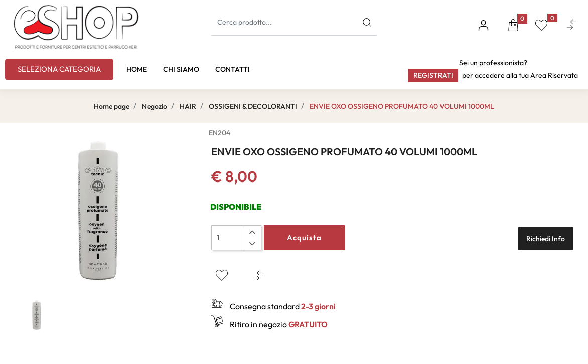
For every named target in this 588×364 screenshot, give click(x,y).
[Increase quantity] (252, 232)
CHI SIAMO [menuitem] (181, 69)
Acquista (304, 237)
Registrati (433, 75)
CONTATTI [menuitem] (233, 69)
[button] (367, 23)
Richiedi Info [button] (546, 239)
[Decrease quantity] (252, 244)
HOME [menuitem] (137, 69)
